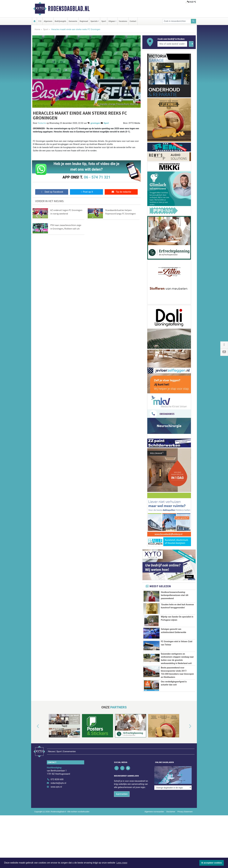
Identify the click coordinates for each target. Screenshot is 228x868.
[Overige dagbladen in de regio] (173, 785)
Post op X (86, 192)
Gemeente (73, 21)
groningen (95, 123)
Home (37, 29)
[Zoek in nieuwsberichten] (177, 21)
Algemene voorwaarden (154, 823)
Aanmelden (122, 806)
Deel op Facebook (52, 192)
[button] (35, 744)
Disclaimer (171, 823)
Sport (104, 21)
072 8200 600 (57, 791)
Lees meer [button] (122, 863)
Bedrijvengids (60, 21)
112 (40, 21)
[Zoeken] (194, 21)
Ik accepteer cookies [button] (212, 863)
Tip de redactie (121, 192)
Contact (133, 21)
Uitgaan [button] (112, 21)
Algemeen (48, 21)
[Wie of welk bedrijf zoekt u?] (172, 44)
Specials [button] (94, 21)
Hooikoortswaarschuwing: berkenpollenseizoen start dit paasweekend (175, 595)
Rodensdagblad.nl (69, 9)
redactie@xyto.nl (58, 795)
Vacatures (123, 21)
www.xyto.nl (56, 799)
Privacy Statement (185, 823)
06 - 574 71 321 (97, 177)
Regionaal (84, 21)
